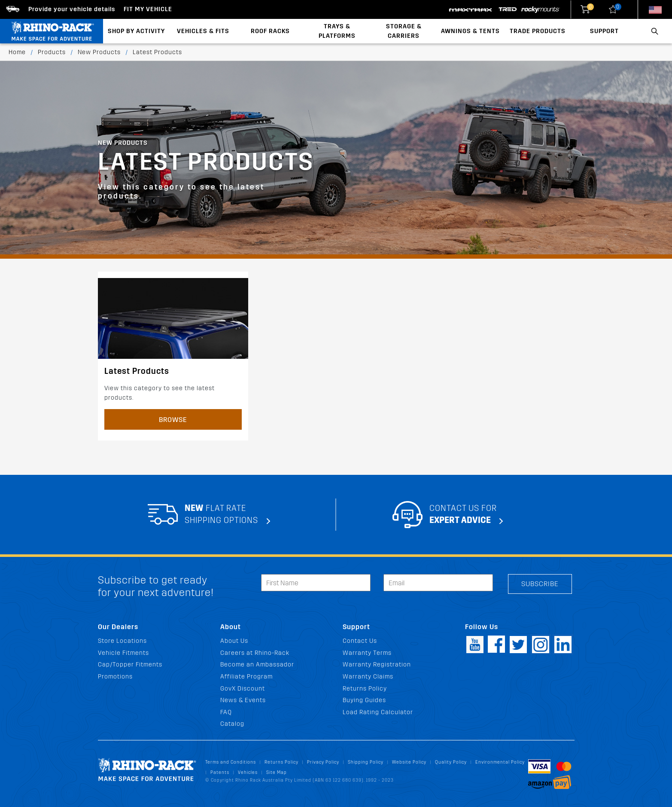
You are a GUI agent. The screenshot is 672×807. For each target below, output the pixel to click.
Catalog (232, 724)
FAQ (226, 712)
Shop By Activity (136, 31)
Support (604, 31)
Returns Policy (365, 689)
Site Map (277, 772)
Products (52, 52)
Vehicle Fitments (123, 653)
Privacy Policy (323, 762)
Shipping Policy (366, 762)
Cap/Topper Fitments (130, 665)
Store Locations (122, 641)
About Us (234, 641)
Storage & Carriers (404, 31)
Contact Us (360, 641)
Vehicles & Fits (203, 31)
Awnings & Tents (470, 31)
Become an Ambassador (257, 665)
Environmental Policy (500, 762)
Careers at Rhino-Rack (255, 653)
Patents (220, 772)
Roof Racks (270, 31)
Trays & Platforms (337, 31)
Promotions (115, 677)
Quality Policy (451, 762)
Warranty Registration (377, 665)
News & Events (243, 700)
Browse (173, 420)
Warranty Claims (368, 677)
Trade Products (538, 31)
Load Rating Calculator (378, 712)
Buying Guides (364, 700)
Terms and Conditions (231, 762)
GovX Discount (243, 689)
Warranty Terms (367, 653)
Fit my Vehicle (148, 9)
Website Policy (409, 762)
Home (17, 52)
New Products (99, 52)
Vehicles (248, 772)
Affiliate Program (246, 677)
